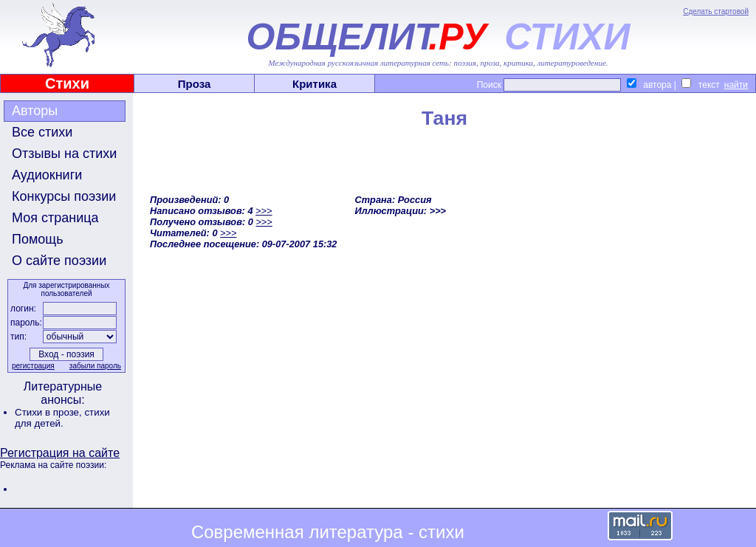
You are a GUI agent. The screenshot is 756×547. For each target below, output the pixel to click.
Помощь (38, 239)
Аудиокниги (47, 175)
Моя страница (55, 218)
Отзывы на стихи (64, 154)
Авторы (35, 111)
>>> (264, 211)
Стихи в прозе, (49, 412)
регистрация (33, 366)
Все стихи (42, 132)
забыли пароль (95, 366)
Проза (195, 84)
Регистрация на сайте (60, 453)
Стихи (67, 83)
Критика (315, 84)
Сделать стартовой (716, 11)
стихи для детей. (62, 418)
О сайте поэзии (59, 261)
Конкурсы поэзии (64, 196)
